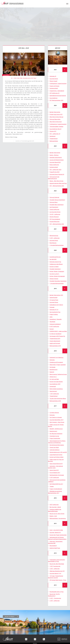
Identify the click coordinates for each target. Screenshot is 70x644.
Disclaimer (35, 643)
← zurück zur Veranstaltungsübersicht (24, 141)
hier (16, 137)
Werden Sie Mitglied (10, 617)
